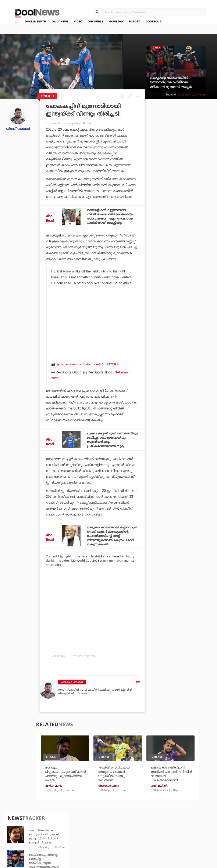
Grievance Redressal (27, 848)
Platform (131, 825)
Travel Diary (100, 825)
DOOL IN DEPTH (35, 21)
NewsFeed (131, 836)
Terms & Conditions (26, 837)
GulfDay (97, 842)
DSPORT (135, 21)
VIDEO (78, 21)
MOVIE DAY (116, 21)
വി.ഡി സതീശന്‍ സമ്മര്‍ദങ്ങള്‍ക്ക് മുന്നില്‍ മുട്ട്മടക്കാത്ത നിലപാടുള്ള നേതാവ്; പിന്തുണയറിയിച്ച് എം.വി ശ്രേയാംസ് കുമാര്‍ (190, 300)
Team (13, 826)
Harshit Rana (58, 660)
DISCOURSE (95, 21)
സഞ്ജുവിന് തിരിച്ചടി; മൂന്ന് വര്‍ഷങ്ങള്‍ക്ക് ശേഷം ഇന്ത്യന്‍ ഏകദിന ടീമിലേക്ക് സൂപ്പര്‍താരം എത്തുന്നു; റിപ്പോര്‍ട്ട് (190, 275)
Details (65, 842)
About (15, 820)
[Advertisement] (93, 331)
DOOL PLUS (153, 21)
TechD (64, 825)
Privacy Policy (22, 831)
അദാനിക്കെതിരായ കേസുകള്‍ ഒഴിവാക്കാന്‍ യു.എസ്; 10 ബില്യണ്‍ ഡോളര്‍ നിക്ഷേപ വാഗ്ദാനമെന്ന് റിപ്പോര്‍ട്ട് (188, 132)
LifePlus (97, 830)
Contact (16, 842)
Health (64, 836)
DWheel (65, 830)
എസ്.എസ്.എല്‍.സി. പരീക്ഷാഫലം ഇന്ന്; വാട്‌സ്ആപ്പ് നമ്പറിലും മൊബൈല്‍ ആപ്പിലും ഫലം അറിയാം (191, 251)
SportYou (99, 836)
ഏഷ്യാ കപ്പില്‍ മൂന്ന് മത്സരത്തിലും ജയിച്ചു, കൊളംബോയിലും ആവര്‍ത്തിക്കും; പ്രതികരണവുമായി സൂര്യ (107, 442)
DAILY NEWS (60, 21)
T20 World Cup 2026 (84, 660)
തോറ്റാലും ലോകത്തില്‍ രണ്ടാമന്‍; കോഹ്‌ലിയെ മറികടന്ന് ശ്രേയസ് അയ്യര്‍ (170, 82)
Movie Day (131, 830)
